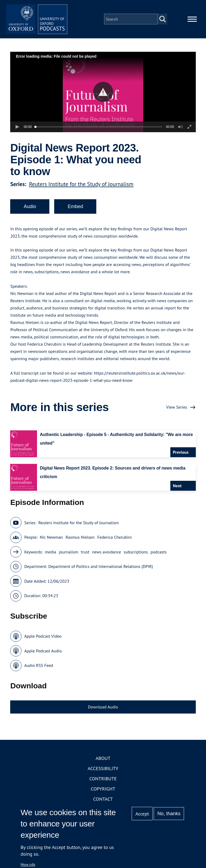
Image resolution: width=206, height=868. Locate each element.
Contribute (103, 780)
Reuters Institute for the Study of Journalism (81, 186)
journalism (68, 553)
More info (28, 865)
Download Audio (103, 708)
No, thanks (169, 814)
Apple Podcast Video (43, 638)
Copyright (103, 790)
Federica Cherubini (115, 539)
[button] (103, 93)
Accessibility (103, 770)
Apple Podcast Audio (43, 652)
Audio (30, 208)
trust (85, 553)
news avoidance (106, 553)
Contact (103, 801)
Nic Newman (51, 539)
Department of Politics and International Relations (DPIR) (101, 568)
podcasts (159, 553)
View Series (176, 409)
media (50, 553)
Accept (142, 814)
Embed (75, 208)
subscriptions (136, 553)
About (103, 760)
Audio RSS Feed (38, 667)
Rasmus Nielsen (80, 539)
